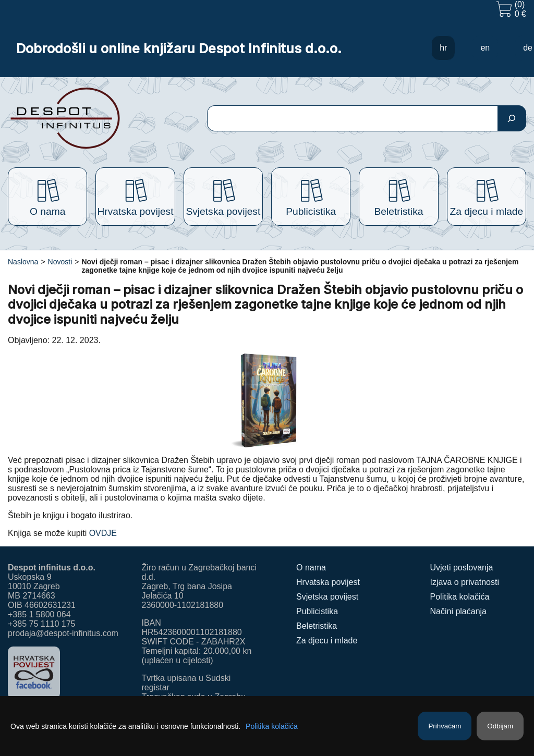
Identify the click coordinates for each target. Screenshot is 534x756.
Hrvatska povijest (328, 582)
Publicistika (317, 611)
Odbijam (500, 726)
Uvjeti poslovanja (462, 568)
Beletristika (317, 626)
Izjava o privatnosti (465, 582)
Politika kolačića (460, 597)
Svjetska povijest (327, 597)
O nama (311, 568)
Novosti (60, 262)
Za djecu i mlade (327, 641)
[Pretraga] (512, 118)
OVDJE (103, 533)
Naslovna (23, 262)
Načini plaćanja (459, 611)
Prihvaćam (445, 726)
